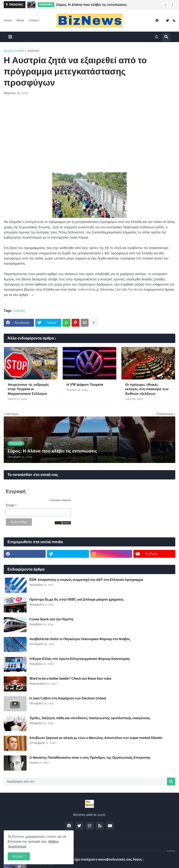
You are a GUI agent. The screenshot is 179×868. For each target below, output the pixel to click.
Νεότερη (12, 414)
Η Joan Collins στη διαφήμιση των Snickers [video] (68, 698)
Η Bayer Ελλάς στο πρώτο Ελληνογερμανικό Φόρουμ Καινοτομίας (80, 659)
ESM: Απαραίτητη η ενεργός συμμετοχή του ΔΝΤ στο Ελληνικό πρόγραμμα (86, 580)
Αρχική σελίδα (14, 51)
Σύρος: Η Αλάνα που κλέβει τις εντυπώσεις (91, 5)
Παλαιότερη (165, 414)
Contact (34, 20)
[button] (166, 5)
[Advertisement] (89, 134)
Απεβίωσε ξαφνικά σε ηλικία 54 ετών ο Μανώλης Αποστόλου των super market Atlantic (96, 738)
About (20, 20)
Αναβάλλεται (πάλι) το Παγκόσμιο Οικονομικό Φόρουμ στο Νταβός (80, 639)
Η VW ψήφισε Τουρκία (85, 385)
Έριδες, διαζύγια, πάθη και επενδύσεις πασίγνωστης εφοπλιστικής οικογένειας (90, 718)
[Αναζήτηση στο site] (85, 782)
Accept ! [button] (19, 856)
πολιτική (33, 51)
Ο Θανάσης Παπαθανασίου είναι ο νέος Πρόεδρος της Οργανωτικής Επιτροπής (90, 758)
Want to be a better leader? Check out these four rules (70, 678)
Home (8, 20)
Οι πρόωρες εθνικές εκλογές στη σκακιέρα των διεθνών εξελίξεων (147, 389)
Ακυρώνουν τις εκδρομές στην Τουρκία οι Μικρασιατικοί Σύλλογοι (28, 389)
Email (11, 505)
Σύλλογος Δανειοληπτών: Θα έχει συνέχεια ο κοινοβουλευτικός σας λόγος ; (87, 859)
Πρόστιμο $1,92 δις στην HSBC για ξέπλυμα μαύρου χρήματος (77, 599)
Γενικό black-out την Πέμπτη (51, 619)
